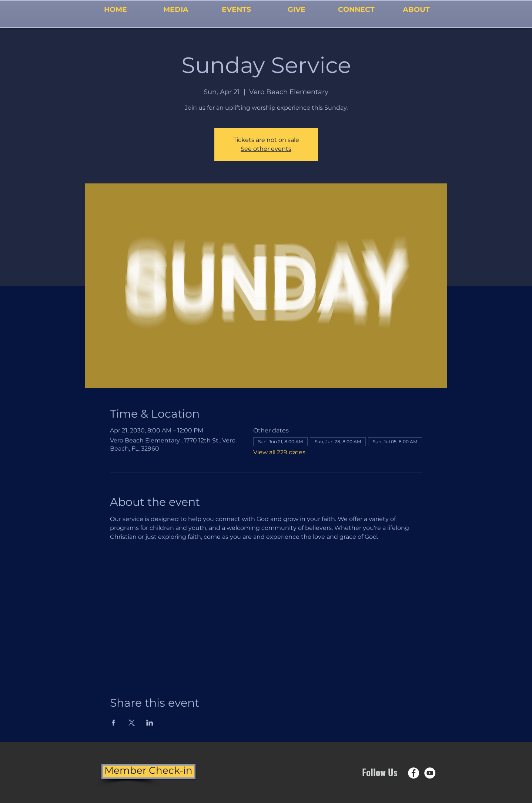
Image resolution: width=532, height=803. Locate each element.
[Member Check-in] (148, 772)
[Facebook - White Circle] (414, 773)
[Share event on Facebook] (113, 723)
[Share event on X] (132, 723)
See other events (266, 149)
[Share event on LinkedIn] (150, 723)
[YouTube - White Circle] (430, 773)
